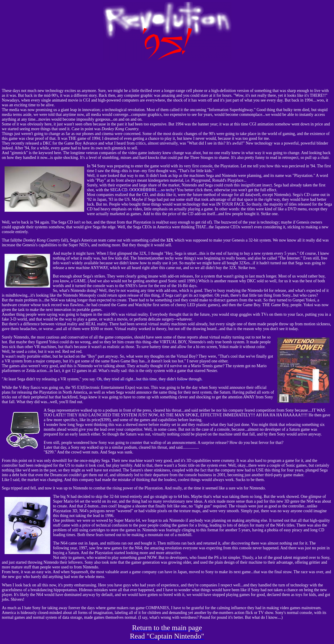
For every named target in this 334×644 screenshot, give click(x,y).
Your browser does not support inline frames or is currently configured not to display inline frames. (167, 74)
